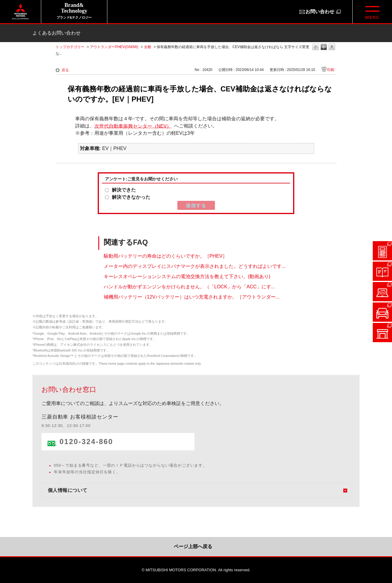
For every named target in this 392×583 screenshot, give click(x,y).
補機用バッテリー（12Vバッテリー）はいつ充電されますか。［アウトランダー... (192, 297)
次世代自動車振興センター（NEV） (133, 126)
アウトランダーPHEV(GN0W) (114, 47)
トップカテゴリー (70, 47)
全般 (148, 47)
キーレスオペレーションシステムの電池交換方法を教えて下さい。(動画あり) (187, 276)
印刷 (331, 70)
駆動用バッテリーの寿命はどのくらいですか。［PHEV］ (166, 256)
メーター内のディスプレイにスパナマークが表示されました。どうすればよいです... (195, 266)
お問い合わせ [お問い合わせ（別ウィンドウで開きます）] (320, 12)
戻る (65, 70)
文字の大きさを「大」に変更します (332, 47)
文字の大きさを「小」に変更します (316, 47)
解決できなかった (131, 197)
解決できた (124, 190)
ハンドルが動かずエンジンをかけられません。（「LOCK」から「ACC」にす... (190, 287)
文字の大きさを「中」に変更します (324, 47)
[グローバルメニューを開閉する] (372, 12)
